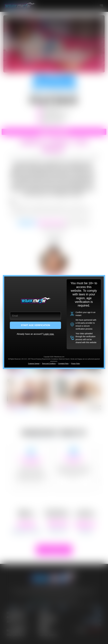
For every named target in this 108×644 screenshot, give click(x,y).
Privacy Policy (76, 364)
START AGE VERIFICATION (36, 325)
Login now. (49, 334)
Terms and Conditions (49, 364)
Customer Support (34, 364)
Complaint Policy (63, 364)
